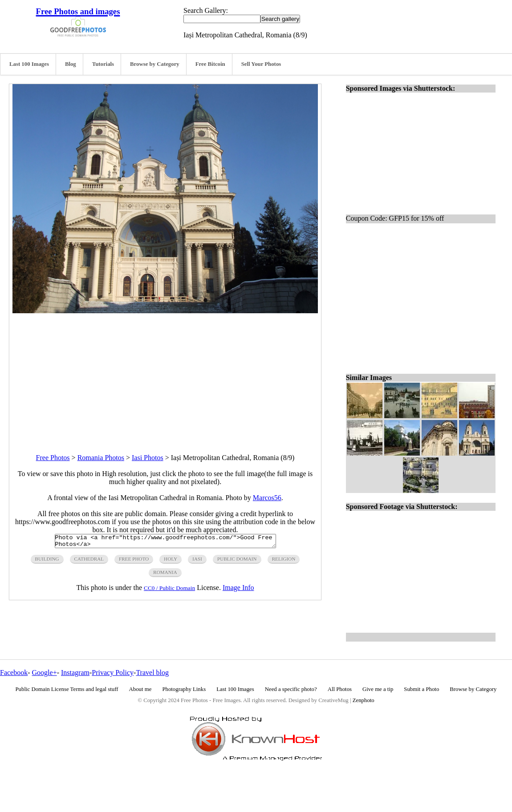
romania (165, 575)
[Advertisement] (165, 376)
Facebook (14, 673)
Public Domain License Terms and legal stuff (67, 689)
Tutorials (103, 64)
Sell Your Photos (261, 64)
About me (140, 689)
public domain (237, 562)
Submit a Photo (421, 689)
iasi (197, 562)
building (47, 562)
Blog (71, 64)
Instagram (75, 673)
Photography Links (184, 689)
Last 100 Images (29, 64)
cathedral (89, 562)
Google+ (45, 673)
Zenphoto (364, 700)
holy (171, 562)
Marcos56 (267, 498)
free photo (134, 562)
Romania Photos (101, 458)
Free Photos (53, 458)
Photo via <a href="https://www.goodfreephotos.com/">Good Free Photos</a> (165, 542)
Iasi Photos (148, 458)
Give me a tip (378, 689)
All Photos (340, 689)
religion (284, 562)
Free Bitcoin (210, 64)
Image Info (238, 590)
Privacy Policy (113, 673)
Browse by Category (155, 64)
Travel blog (152, 673)
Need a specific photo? (291, 689)
